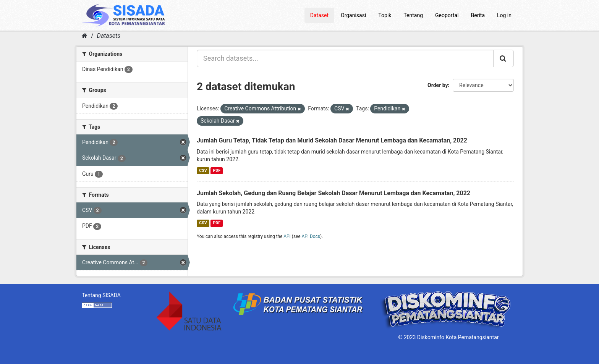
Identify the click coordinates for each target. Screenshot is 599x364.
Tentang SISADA (101, 295)
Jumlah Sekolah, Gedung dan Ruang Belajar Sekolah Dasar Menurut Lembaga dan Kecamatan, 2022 (333, 193)
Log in (504, 15)
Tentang (413, 15)
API (287, 236)
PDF (217, 171)
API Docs (311, 236)
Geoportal (447, 15)
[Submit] (503, 58)
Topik (385, 15)
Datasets (109, 36)
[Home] (85, 36)
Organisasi (353, 15)
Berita (478, 15)
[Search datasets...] (345, 58)
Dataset (319, 15)
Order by (438, 85)
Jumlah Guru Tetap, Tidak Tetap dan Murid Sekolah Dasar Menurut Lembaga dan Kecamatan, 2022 (332, 140)
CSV (203, 171)
